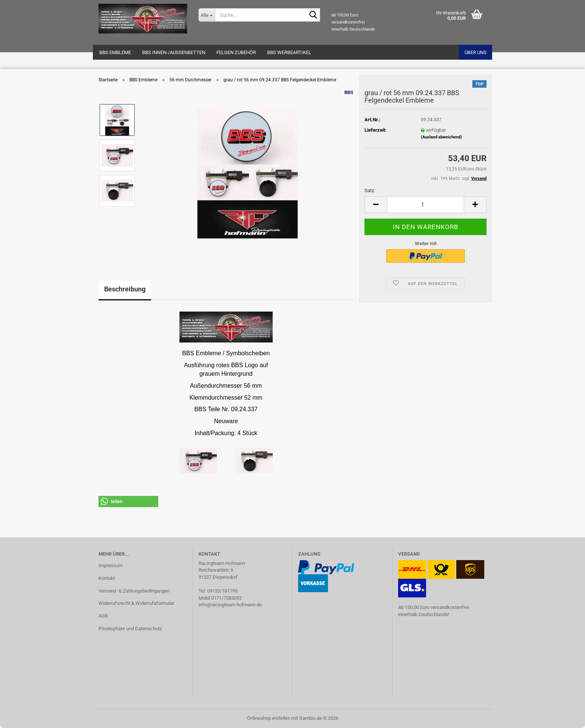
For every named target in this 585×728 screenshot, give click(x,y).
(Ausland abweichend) (441, 137)
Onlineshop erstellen (269, 718)
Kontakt (107, 578)
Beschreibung (125, 289)
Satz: (370, 190)
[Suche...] (207, 15)
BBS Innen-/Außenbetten (174, 52)
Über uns (475, 52)
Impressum (111, 565)
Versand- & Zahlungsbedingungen (134, 591)
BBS (349, 92)
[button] (376, 205)
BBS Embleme (115, 52)
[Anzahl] (426, 205)
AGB (103, 616)
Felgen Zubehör (236, 52)
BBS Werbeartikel (289, 52)
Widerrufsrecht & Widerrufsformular (136, 603)
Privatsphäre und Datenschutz (130, 629)
